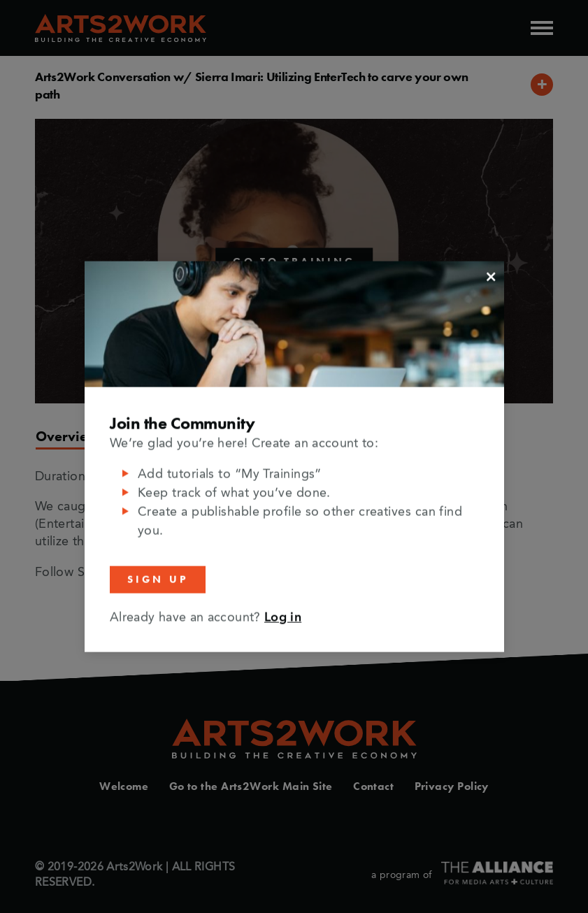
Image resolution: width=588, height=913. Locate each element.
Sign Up (158, 580)
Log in (283, 617)
